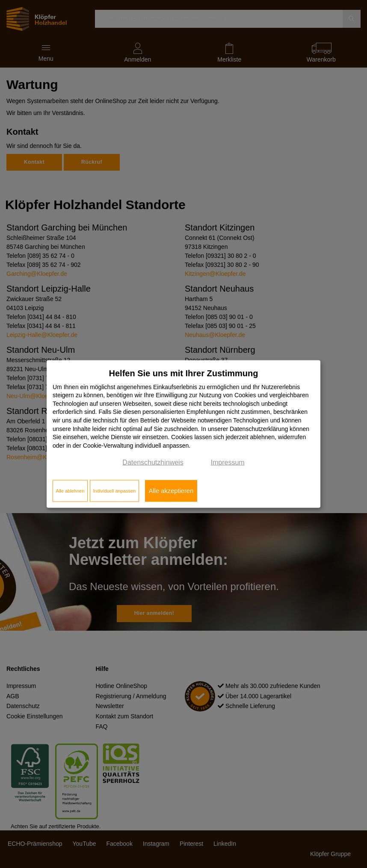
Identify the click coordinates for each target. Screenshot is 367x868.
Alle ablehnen (70, 491)
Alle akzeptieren (171, 491)
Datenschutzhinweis (153, 462)
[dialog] (183, 434)
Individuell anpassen (114, 491)
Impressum (228, 462)
